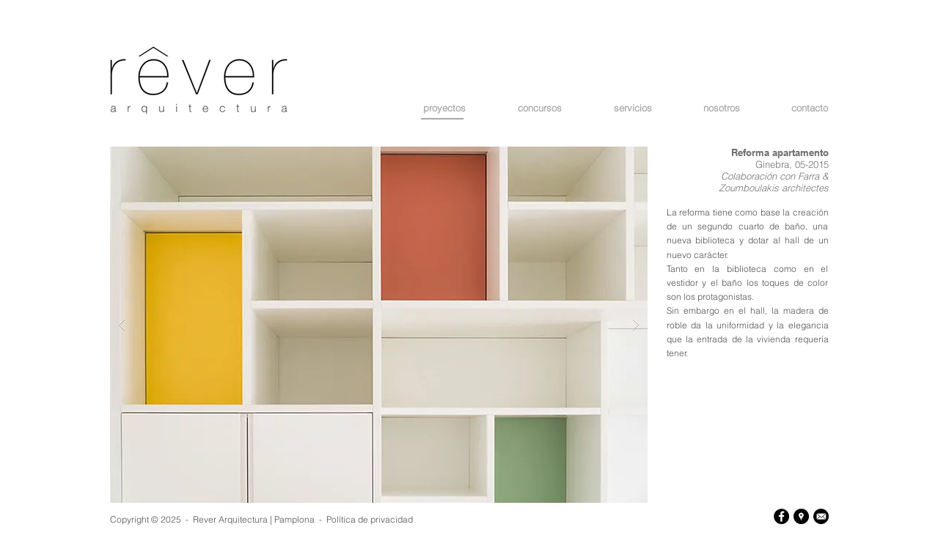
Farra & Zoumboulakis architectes (774, 182)
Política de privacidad (370, 519)
